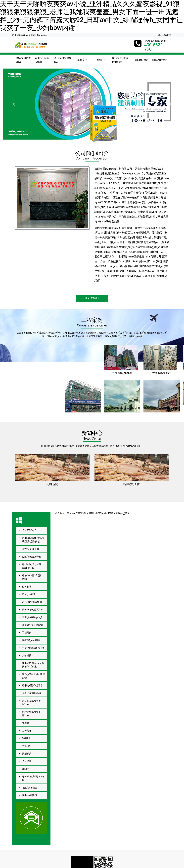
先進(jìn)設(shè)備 (31, 557)
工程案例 (82, 60)
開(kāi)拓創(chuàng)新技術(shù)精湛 (34, 665)
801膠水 (26, 738)
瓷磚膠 (26, 723)
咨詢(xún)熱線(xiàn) (155, 41)
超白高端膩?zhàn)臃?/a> (31, 702)
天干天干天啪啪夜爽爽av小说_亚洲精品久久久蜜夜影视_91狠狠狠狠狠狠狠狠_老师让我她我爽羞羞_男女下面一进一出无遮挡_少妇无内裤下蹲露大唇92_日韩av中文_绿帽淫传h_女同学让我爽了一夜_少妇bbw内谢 (91, 16)
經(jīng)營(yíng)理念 (32, 685)
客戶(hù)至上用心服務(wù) (33, 676)
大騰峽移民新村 (162, 373)
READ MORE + (92, 298)
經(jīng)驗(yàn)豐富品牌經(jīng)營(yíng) (33, 540)
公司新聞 (52, 484)
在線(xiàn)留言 (140, 60)
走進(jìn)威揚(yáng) (42, 60)
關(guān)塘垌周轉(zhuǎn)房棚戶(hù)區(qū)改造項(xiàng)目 (99, 408)
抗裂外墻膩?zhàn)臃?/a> (31, 714)
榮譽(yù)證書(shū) (31, 693)
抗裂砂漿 (27, 754)
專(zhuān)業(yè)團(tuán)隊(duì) (31, 566)
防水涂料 (27, 746)
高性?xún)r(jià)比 (31, 549)
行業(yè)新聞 (132, 484)
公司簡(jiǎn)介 (29, 530)
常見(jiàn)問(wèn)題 (32, 602)
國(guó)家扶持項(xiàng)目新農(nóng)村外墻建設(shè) (136, 408)
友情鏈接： (28, 655)
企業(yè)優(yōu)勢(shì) (34, 648)
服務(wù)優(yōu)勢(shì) (32, 577)
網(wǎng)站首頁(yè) (23, 60)
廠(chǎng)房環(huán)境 (120, 60)
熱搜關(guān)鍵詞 (31, 640)
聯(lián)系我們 (165, 35)
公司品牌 (27, 761)
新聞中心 (102, 60)
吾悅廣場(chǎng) (122, 373)
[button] (14, 104)
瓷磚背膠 (27, 731)
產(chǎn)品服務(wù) (63, 60)
